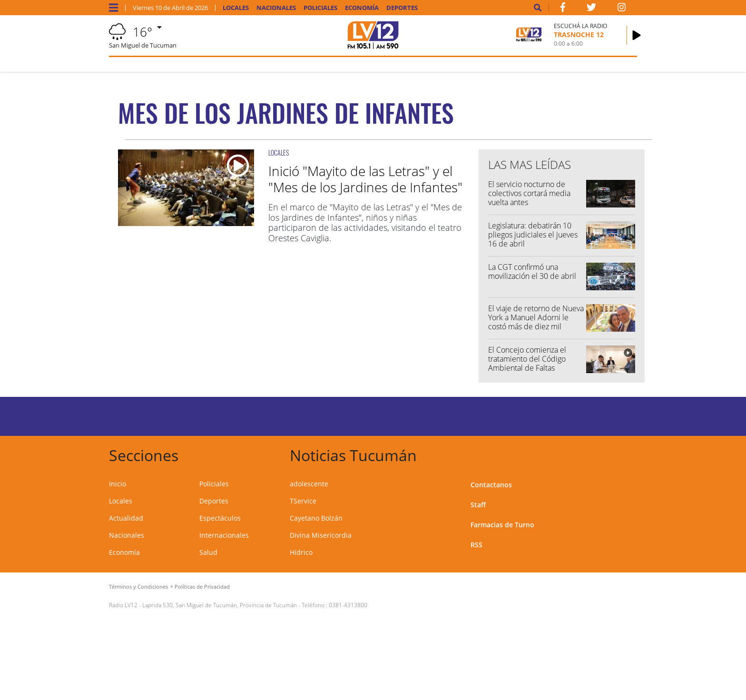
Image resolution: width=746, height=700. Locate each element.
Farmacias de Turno (502, 525)
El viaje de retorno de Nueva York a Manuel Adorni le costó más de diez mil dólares (536, 322)
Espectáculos (220, 518)
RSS (476, 545)
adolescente (309, 484)
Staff (478, 505)
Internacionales (224, 535)
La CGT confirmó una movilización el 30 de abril (532, 271)
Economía (362, 8)
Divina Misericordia (321, 535)
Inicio (118, 484)
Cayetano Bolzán (316, 518)
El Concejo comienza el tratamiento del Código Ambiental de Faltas (527, 359)
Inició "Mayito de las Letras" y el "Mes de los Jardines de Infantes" (365, 179)
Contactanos (491, 485)
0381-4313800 (348, 605)
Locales (236, 8)
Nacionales (276, 8)
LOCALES (279, 153)
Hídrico (301, 552)
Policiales (320, 8)
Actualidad (126, 518)
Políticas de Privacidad (202, 587)
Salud (208, 552)
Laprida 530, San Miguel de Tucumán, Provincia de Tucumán (220, 605)
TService (303, 501)
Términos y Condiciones (138, 587)
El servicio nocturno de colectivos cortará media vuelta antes (529, 193)
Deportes (402, 8)
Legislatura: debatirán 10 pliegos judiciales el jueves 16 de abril (533, 235)
